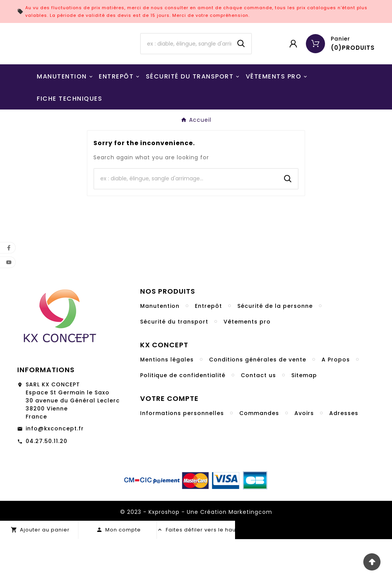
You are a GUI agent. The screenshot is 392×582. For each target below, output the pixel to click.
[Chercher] (186, 65)
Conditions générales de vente (258, 402)
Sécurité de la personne (275, 349)
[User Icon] (293, 65)
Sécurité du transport (174, 365)
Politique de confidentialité (183, 418)
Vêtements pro (247, 365)
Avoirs (304, 456)
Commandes (259, 456)
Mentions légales (167, 402)
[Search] (241, 65)
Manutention (160, 349)
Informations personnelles (182, 456)
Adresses (344, 456)
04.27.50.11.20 (47, 484)
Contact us (258, 418)
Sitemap (304, 418)
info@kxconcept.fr (55, 471)
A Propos (336, 402)
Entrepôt (208, 349)
